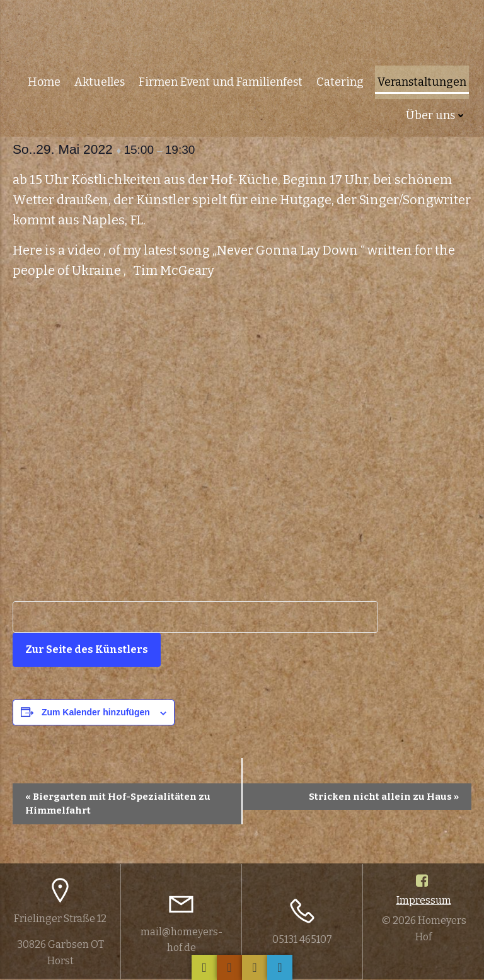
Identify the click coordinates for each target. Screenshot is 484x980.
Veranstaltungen (423, 79)
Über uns (437, 113)
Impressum (424, 901)
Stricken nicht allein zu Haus (384, 797)
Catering (341, 79)
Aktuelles (101, 79)
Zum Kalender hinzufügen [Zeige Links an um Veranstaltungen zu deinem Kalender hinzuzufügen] (96, 712)
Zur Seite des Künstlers (87, 649)
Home (45, 79)
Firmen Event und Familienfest (222, 79)
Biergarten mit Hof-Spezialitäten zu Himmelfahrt (118, 804)
